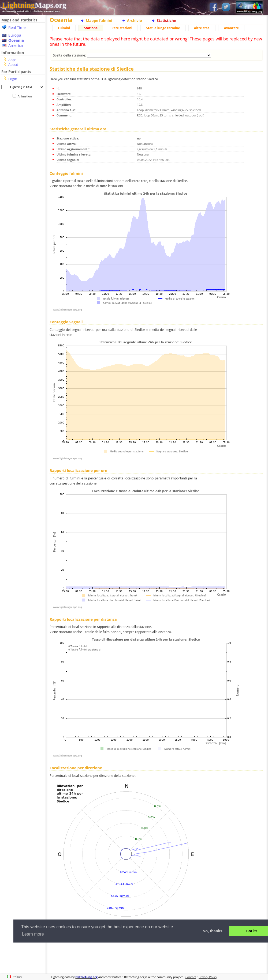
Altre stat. (202, 28)
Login (13, 79)
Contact (191, 977)
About (13, 65)
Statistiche (166, 20)
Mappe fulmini (99, 20)
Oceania (16, 40)
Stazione (91, 28)
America (16, 45)
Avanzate (231, 28)
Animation (26, 96)
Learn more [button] (33, 934)
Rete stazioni (122, 28)
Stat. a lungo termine (163, 28)
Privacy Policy (208, 977)
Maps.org (34, 5)
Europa (15, 35)
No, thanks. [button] (213, 931)
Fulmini (64, 28)
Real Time (17, 27)
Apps (12, 60)
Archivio (135, 20)
